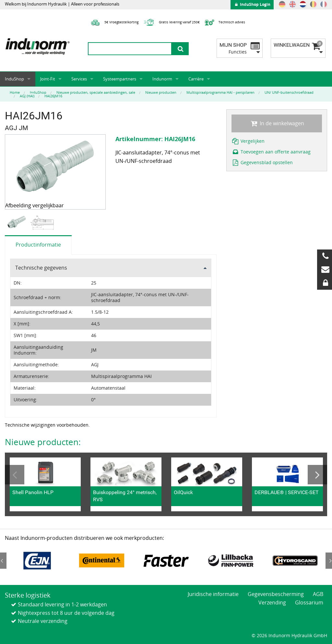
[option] (18, 222)
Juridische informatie (213, 594)
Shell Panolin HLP (33, 492)
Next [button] (317, 475)
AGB (318, 594)
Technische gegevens (41, 268)
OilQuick (183, 492)
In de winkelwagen (277, 123)
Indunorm (162, 79)
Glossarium (309, 602)
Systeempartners (120, 79)
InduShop (14, 79)
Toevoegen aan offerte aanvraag (271, 152)
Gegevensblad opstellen (262, 162)
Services (79, 79)
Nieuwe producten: (43, 442)
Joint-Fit (48, 79)
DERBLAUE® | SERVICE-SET (287, 492)
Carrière (196, 79)
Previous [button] (15, 475)
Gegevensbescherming (276, 594)
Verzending (272, 602)
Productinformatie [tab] (38, 245)
